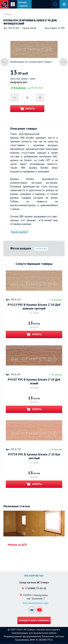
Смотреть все (41, 249)
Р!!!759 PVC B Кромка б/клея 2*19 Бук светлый (34, 456)
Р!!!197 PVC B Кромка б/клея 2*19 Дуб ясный (34, 381)
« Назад (7, 14)
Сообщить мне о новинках (34, 620)
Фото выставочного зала (36, 603)
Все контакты (33, 576)
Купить (30, 109)
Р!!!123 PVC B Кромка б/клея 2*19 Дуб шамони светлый (34, 307)
